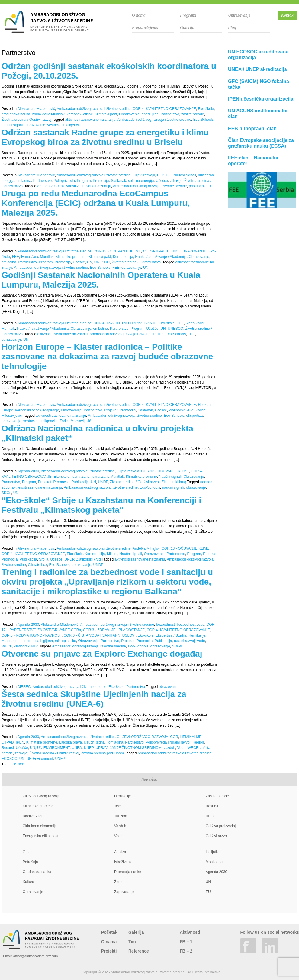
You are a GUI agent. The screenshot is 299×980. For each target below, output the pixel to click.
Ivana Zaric (80, 477)
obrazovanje (35, 125)
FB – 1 (186, 942)
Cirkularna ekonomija (40, 826)
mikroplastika (66, 641)
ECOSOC (9, 759)
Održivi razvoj (217, 836)
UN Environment (40, 759)
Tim (132, 942)
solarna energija (141, 181)
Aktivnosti (190, 932)
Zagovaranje (124, 892)
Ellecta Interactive (206, 972)
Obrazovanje (129, 114)
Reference (139, 951)
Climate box (37, 565)
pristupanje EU (201, 186)
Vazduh (120, 826)
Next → (23, 764)
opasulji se (150, 114)
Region (198, 742)
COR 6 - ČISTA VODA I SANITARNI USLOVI (100, 635)
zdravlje (176, 181)
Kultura (28, 882)
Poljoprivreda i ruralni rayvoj (168, 742)
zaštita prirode (193, 114)
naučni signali (13, 125)
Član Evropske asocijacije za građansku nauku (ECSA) (261, 143)
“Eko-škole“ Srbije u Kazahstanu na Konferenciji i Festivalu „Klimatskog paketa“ (101, 505)
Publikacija (80, 482)
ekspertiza (195, 416)
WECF (7, 646)
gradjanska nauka (16, 114)
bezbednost (166, 625)
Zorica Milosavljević (75, 421)
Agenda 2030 (48, 186)
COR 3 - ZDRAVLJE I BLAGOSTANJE (114, 630)
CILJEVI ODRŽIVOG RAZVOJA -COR (148, 737)
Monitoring (214, 862)
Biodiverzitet (32, 816)
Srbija (44, 559)
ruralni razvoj (184, 641)
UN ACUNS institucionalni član (258, 114)
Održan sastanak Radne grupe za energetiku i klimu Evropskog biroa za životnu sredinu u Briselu (105, 137)
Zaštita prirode (217, 796)
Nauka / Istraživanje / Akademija (161, 257)
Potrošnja (30, 862)
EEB (161, 175)
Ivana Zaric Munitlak (48, 114)
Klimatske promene (71, 257)
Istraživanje (123, 862)
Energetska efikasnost (40, 836)
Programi (188, 15)
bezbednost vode (190, 625)
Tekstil (119, 806)
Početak (109, 932)
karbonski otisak (79, 114)
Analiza (120, 852)
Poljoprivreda (64, 181)
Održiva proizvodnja (222, 826)
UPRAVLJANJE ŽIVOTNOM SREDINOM (128, 748)
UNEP (89, 748)
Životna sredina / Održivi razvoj (26, 120)
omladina (24, 181)
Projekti (109, 951)
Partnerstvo (170, 114)
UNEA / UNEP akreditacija (257, 69)
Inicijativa (213, 852)
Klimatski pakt (106, 114)
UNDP (103, 482)
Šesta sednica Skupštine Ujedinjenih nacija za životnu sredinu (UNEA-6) (94, 699)
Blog (232, 28)
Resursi (8, 748)
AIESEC (24, 687)
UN (90, 262)
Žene (118, 882)
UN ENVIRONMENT (53, 748)
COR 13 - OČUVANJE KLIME (117, 251)
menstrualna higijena (36, 641)
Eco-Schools (203, 120)
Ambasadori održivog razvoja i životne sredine (94, 109)
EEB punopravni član (252, 129)
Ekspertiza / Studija (171, 635)
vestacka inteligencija (64, 125)
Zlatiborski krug (181, 410)
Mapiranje (51, 410)
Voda (118, 836)
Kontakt (288, 15)
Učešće (162, 181)
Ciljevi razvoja (144, 175)
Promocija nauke (128, 872)
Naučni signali (185, 175)
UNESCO (102, 262)
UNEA (77, 748)
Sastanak (118, 181)
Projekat (111, 410)
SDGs (6, 493)
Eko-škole (206, 109)
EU (169, 175)
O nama (139, 15)
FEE (16, 257)
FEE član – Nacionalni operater (253, 161)
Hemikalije (197, 635)
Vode (201, 641)
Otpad (28, 852)
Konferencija (123, 257)
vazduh (169, 748)
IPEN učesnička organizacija (261, 99)
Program (84, 181)
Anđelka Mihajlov (146, 548)
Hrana (211, 816)
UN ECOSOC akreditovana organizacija (258, 55)
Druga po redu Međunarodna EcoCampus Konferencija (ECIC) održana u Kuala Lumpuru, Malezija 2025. (96, 203)
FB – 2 (186, 951)
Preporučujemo (145, 28)
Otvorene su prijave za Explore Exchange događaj (102, 654)
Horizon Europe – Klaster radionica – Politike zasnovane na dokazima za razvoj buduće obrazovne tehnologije (107, 357)
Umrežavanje (239, 15)
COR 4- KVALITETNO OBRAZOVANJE (164, 109)
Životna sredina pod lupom (102, 753)
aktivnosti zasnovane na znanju (90, 120)
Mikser (112, 554)
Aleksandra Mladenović (36, 109)
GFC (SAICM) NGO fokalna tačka (259, 84)
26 (14, 764)
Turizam (121, 816)
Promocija (101, 181)
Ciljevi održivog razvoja (41, 796)
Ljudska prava (71, 742)
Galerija (187, 28)
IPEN (20, 742)
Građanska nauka (37, 872)
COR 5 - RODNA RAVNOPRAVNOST (32, 635)
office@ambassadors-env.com (36, 956)
